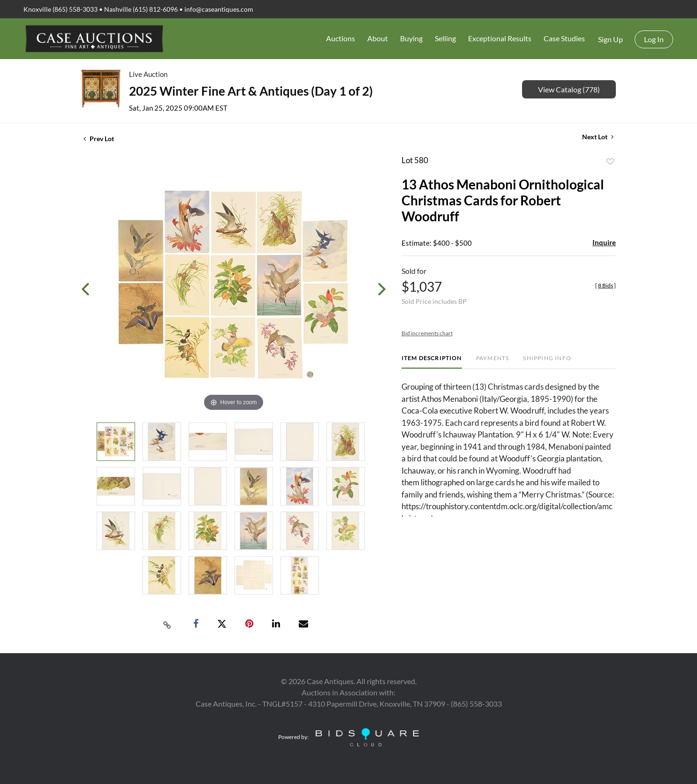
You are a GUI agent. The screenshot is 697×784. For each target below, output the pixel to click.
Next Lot (598, 137)
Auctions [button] (341, 38)
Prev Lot (99, 139)
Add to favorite (610, 162)
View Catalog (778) (569, 89)
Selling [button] (445, 38)
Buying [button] (411, 38)
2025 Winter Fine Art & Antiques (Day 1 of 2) (251, 91)
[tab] (432, 362)
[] (606, 285)
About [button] (378, 38)
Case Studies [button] (564, 38)
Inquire (604, 242)
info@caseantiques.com (219, 9)
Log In (654, 39)
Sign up (610, 39)
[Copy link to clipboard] (167, 624)
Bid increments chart (427, 333)
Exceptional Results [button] (500, 38)
